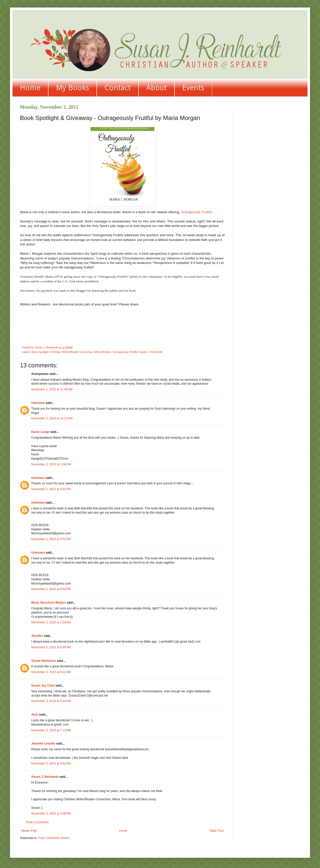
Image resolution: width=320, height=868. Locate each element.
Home (30, 88)
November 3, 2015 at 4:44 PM (51, 701)
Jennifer (37, 636)
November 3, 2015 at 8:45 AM (51, 647)
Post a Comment (37, 822)
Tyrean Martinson (44, 661)
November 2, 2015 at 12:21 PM (52, 418)
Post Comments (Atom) (54, 838)
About (156, 88)
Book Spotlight (40, 352)
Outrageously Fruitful (196, 212)
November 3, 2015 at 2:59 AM (51, 622)
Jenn (35, 715)
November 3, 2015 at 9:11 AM (51, 672)
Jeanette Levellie (43, 744)
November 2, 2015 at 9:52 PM (51, 539)
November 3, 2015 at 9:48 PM (51, 814)
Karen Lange (40, 432)
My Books (72, 88)
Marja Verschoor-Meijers (49, 603)
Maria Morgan (103, 352)
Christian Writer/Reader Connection (71, 352)
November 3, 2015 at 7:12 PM (51, 730)
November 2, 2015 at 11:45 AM (52, 389)
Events (193, 88)
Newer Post (29, 831)
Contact (118, 88)
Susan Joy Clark (43, 686)
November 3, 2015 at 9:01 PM (51, 764)
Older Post (217, 831)
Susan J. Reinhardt (151, 352)
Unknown (38, 403)
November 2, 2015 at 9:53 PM (51, 589)
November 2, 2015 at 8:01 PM (51, 489)
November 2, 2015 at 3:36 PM (51, 464)
